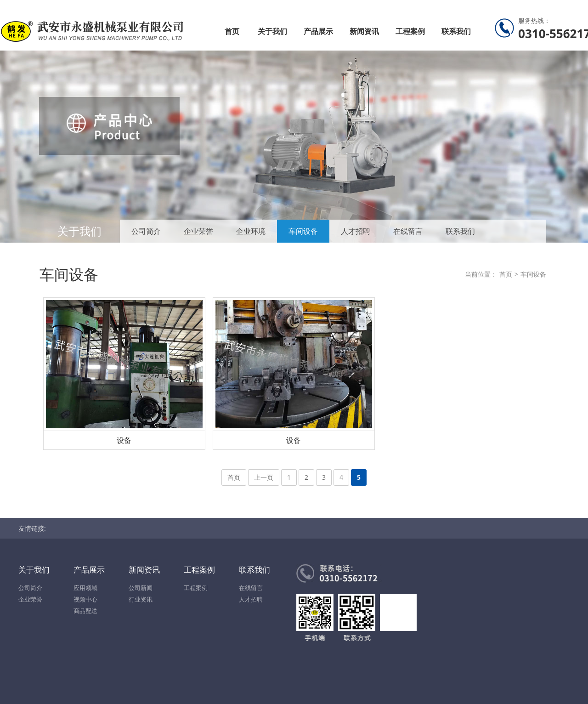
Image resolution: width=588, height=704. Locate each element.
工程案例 (410, 31)
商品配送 (85, 611)
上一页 (264, 477)
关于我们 (272, 31)
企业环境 (251, 231)
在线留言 (408, 231)
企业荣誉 (198, 231)
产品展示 (318, 31)
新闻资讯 (364, 31)
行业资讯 (141, 599)
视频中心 (85, 599)
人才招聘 (356, 231)
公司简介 (146, 231)
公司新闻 (141, 588)
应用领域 (85, 588)
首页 (232, 31)
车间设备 (303, 231)
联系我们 (456, 31)
